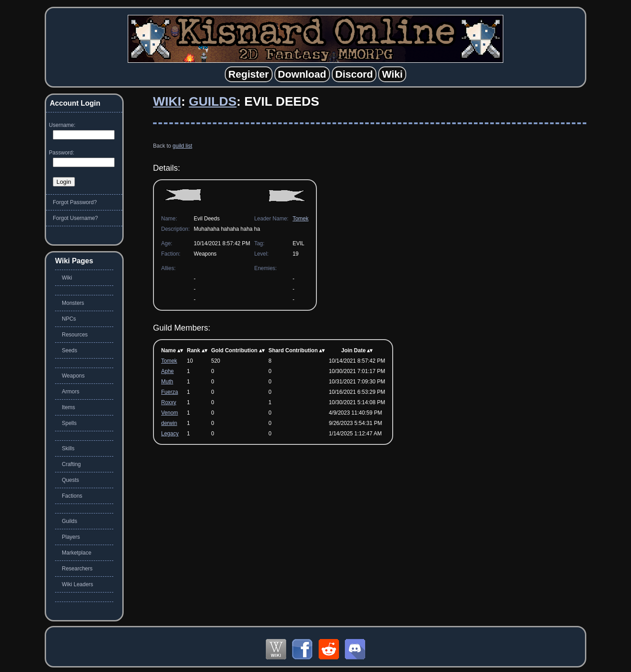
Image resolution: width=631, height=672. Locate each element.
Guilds (213, 101)
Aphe (167, 371)
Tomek (300, 219)
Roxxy (169, 402)
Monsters (73, 303)
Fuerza (169, 392)
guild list (182, 146)
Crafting (71, 464)
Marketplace (77, 553)
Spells (69, 423)
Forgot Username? (75, 218)
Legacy (170, 434)
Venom (169, 413)
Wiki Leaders (77, 584)
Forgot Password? (75, 202)
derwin (169, 423)
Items (68, 407)
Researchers (77, 569)
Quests (70, 480)
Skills (68, 448)
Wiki (167, 101)
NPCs (69, 319)
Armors (71, 392)
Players (71, 537)
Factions (72, 496)
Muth (167, 382)
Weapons (73, 376)
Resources (75, 335)
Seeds (70, 350)
